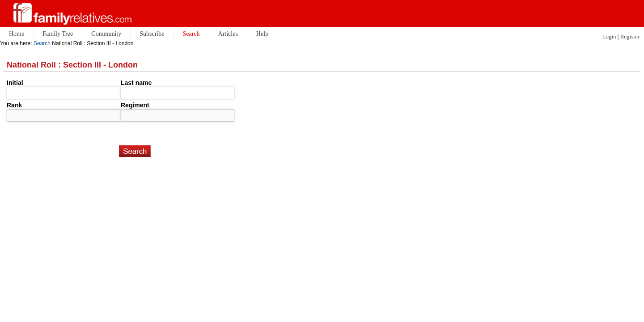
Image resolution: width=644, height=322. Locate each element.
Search (42, 43)
